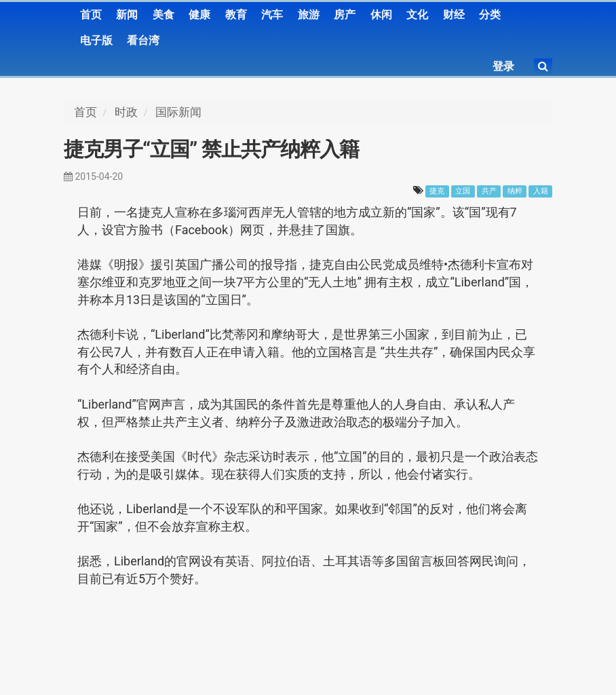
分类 (490, 15)
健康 (199, 15)
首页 (91, 15)
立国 (463, 191)
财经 (454, 15)
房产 (345, 15)
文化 (417, 15)
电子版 (96, 40)
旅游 (309, 15)
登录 (503, 66)
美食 (163, 15)
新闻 (127, 15)
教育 (236, 15)
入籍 (541, 191)
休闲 (381, 15)
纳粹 (515, 191)
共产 (489, 191)
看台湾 (143, 40)
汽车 (272, 15)
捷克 (437, 191)
